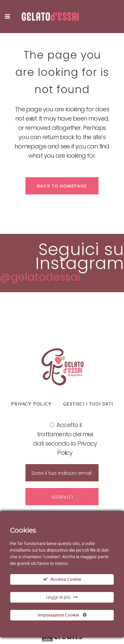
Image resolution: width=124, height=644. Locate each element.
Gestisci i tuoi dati (88, 404)
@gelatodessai (40, 277)
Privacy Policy (31, 404)
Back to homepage (62, 186)
